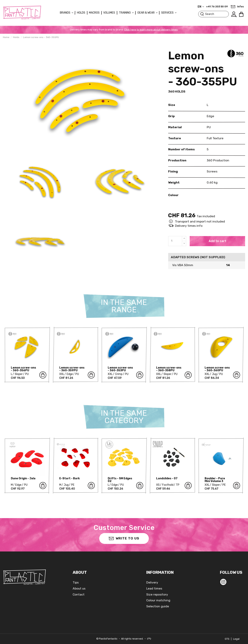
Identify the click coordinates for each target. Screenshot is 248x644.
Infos (240, 7)
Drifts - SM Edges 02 (120, 480)
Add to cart (217, 241)
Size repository (157, 594)
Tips (76, 582)
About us (79, 588)
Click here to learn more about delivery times (151, 30)
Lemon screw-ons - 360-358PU (169, 369)
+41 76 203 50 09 (217, 7)
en (201, 7)
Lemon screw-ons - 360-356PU (23, 369)
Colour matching (158, 600)
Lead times (154, 588)
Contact (79, 594)
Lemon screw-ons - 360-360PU (217, 369)
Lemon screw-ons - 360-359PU (72, 369)
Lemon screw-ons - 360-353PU (120, 369)
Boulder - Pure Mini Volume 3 (215, 480)
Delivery (152, 582)
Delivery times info (189, 226)
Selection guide (158, 606)
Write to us (124, 538)
